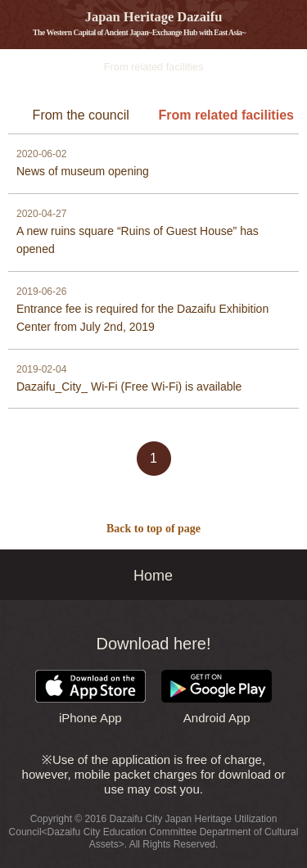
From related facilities (226, 115)
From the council (81, 115)
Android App (217, 697)
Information (10, 67)
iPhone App (90, 697)
